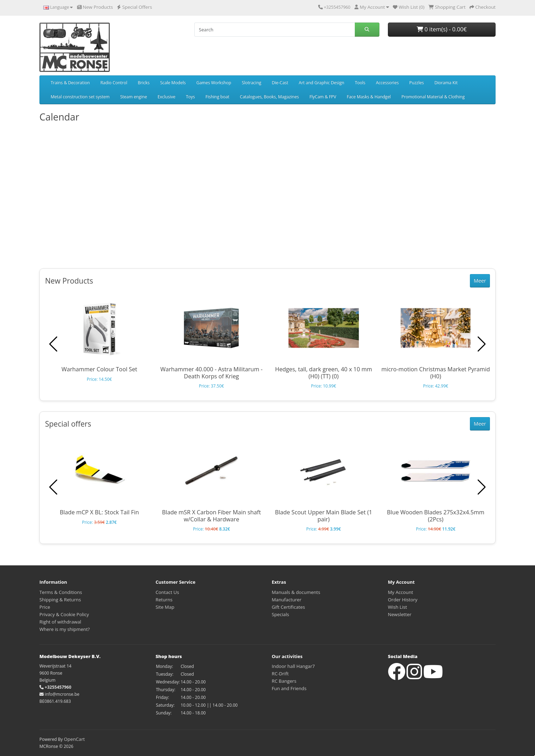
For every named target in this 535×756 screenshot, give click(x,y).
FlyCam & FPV (323, 97)
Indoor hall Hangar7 (293, 666)
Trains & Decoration (70, 83)
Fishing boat (218, 97)
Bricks (144, 83)
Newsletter (400, 614)
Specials (280, 614)
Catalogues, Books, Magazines (270, 97)
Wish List (398, 607)
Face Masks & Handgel (369, 97)
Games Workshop (214, 83)
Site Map (165, 607)
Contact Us (167, 592)
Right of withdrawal (60, 622)
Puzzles (417, 83)
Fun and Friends (289, 688)
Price (45, 607)
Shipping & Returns (60, 600)
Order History (403, 600)
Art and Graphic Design (322, 83)
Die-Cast (280, 83)
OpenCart (74, 739)
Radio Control (114, 83)
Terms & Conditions (61, 592)
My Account (401, 592)
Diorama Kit (446, 83)
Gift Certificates (288, 607)
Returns (164, 600)
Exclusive (167, 97)
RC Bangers (284, 681)
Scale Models (173, 83)
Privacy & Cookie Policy (64, 614)
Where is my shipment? (65, 629)
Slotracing (251, 83)
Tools (360, 83)
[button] (482, 344)
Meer (480, 281)
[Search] (275, 30)
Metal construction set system (80, 97)
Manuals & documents (296, 592)
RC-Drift (280, 674)
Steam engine (133, 97)
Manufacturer (287, 600)
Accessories (387, 83)
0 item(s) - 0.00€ (442, 29)
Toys (190, 97)
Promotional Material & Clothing (433, 97)
